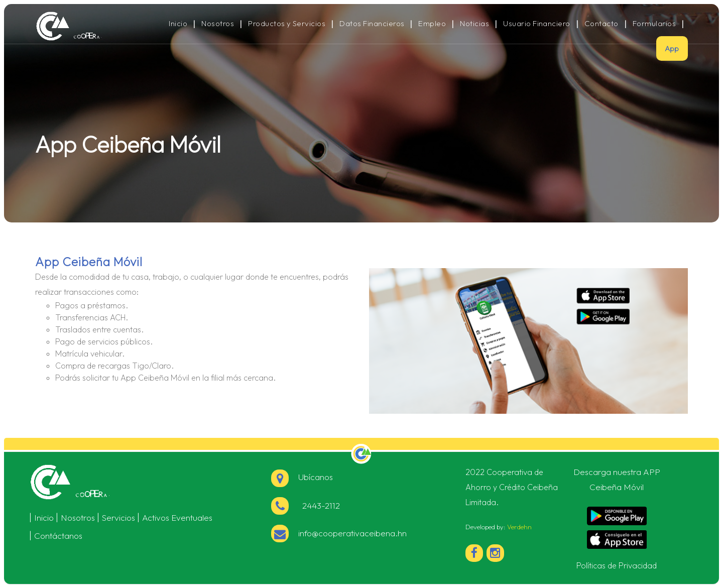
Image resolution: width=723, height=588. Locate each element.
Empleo (432, 24)
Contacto (601, 24)
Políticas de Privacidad (617, 565)
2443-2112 (319, 505)
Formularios (654, 24)
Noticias (474, 24)
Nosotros (218, 24)
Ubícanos (302, 477)
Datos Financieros (372, 24)
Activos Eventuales (177, 517)
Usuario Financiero (537, 24)
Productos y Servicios (287, 24)
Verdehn (519, 527)
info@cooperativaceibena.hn (352, 533)
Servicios (118, 517)
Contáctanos (58, 536)
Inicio (178, 24)
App (672, 48)
